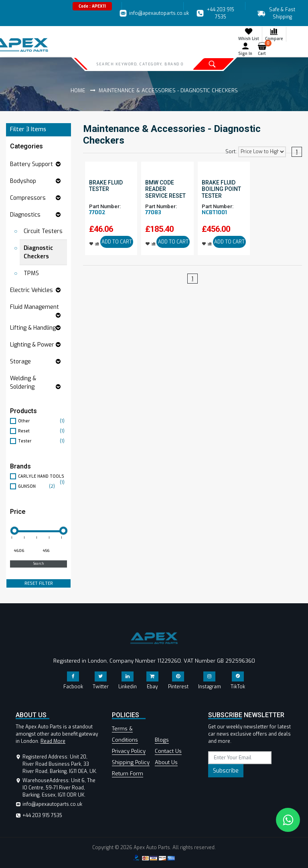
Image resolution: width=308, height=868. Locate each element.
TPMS (31, 273)
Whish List (249, 34)
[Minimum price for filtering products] (24, 551)
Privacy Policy (129, 751)
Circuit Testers (43, 231)
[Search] (140, 64)
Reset (43, 431)
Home (78, 90)
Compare (274, 34)
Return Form (128, 774)
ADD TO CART (117, 242)
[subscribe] (240, 758)
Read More (53, 741)
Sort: (231, 152)
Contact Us (168, 751)
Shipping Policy (131, 762)
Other (43, 421)
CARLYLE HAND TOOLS (43, 477)
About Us (166, 762)
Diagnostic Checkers (38, 252)
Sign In (245, 49)
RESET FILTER (39, 583)
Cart (264, 49)
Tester (43, 441)
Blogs (162, 740)
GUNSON (37, 486)
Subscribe (226, 771)
